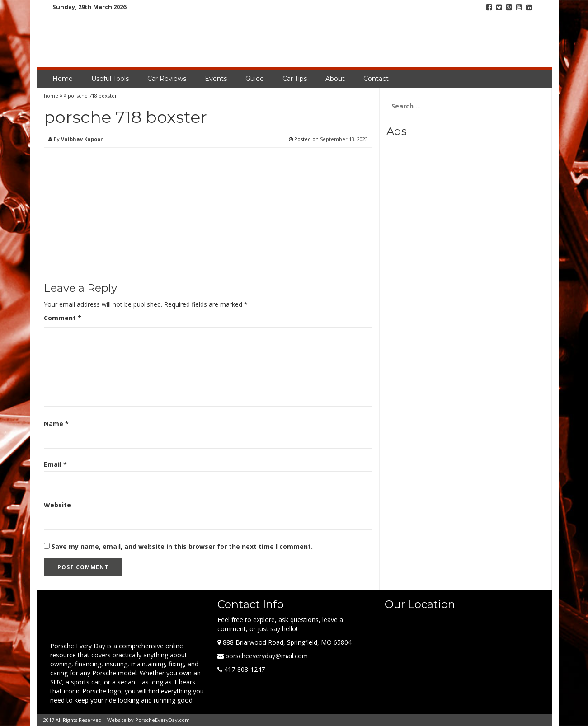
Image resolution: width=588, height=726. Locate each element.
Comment (63, 318)
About (335, 79)
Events (216, 79)
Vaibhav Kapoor (82, 139)
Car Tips (295, 79)
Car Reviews (167, 79)
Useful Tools (110, 79)
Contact (376, 79)
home (52, 96)
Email (55, 464)
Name (56, 424)
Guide (255, 79)
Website (57, 505)
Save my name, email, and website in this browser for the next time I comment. (182, 546)
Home (63, 79)
